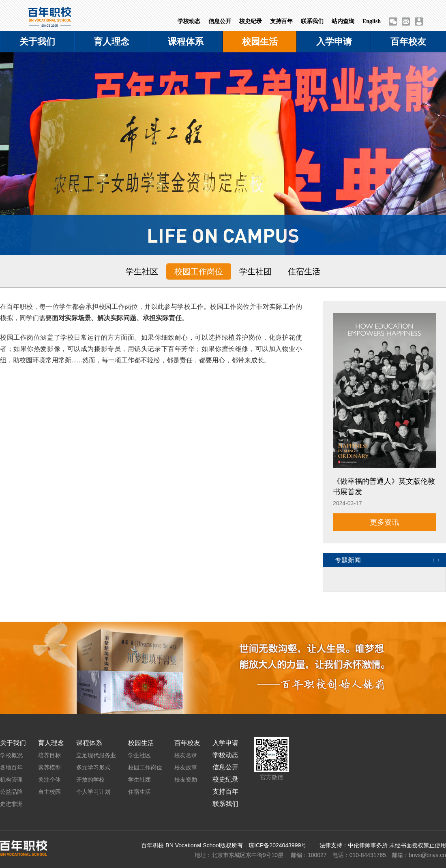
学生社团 (255, 271)
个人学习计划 (93, 792)
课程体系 (186, 42)
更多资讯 (384, 522)
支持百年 (281, 21)
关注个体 (49, 780)
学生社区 (142, 271)
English (372, 21)
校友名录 (186, 755)
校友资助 (186, 780)
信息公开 (220, 21)
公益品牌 (11, 792)
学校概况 (11, 755)
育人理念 (111, 42)
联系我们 (312, 21)
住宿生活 (304, 271)
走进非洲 (11, 804)
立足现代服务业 (96, 755)
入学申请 (334, 42)
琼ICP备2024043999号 (278, 845)
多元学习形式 (93, 767)
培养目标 (49, 755)
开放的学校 (90, 780)
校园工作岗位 (199, 271)
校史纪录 (251, 21)
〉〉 (437, 560)
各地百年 (11, 767)
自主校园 (49, 792)
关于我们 (37, 42)
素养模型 (49, 767)
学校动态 (189, 21)
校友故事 (186, 767)
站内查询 (343, 21)
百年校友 (408, 42)
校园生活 (260, 42)
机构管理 (11, 780)
